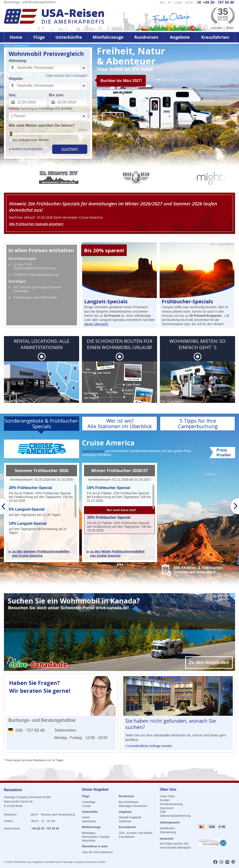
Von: (13, 95)
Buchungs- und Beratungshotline (42, 720)
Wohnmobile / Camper (96, 837)
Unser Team (167, 796)
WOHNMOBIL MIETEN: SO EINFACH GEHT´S (197, 344)
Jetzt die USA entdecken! (97, 852)
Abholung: (18, 61)
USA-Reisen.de (22, 862)
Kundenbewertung (171, 804)
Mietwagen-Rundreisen (133, 806)
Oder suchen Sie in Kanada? (67, 76)
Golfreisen (125, 821)
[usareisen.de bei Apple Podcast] (233, 862)
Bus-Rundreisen (129, 802)
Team (230, 28)
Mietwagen (89, 833)
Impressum (167, 808)
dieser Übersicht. (96, 324)
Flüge (39, 37)
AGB (163, 812)
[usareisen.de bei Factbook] (215, 862)
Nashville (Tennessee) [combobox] (35, 68)
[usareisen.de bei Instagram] (221, 862)
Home (16, 37)
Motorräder (89, 841)
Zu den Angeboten (209, 662)
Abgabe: (16, 79)
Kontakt (217, 28)
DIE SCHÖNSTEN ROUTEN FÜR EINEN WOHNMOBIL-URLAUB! (119, 344)
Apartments (89, 821)
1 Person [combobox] (18, 116)
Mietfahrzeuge (108, 37)
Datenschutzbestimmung (175, 816)
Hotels (86, 817)
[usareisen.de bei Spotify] (227, 862)
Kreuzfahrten (215, 37)
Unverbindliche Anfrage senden (150, 746)
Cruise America (93, 451)
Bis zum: (57, 95)
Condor (86, 806)
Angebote (180, 37)
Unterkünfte (69, 37)
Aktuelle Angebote (130, 817)
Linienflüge (89, 802)
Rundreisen (146, 37)
